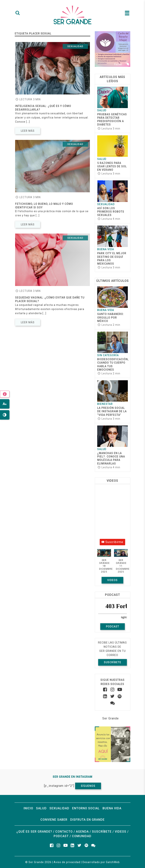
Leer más (28, 131)
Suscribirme (112, 542)
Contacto (64, 832)
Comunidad (82, 836)
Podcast (113, 626)
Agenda (82, 832)
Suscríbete (113, 662)
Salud (102, 110)
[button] (104, 563)
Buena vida (106, 249)
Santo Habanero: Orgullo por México (111, 317)
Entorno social (86, 808)
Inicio (28, 808)
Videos (112, 580)
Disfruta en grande (87, 820)
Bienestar (105, 404)
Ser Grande (111, 718)
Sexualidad (75, 46)
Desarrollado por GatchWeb (101, 862)
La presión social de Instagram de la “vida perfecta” (112, 411)
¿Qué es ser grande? (34, 832)
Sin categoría (108, 355)
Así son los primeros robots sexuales (111, 212)
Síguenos (88, 786)
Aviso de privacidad (67, 862)
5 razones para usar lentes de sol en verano (112, 166)
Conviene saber (54, 820)
